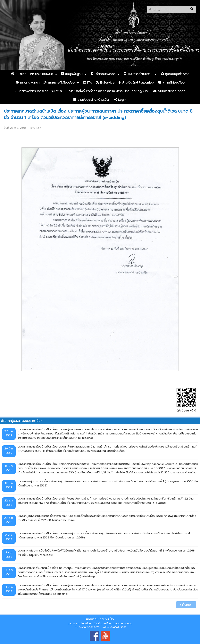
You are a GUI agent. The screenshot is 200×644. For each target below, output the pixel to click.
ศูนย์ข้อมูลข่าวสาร (175, 74)
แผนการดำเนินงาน (138, 74)
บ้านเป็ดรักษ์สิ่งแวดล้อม (136, 83)
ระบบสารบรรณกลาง (169, 91)
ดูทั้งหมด (186, 605)
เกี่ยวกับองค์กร (103, 74)
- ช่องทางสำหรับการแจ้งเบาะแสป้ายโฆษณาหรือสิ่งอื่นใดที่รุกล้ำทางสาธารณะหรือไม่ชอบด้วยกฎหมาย (82, 91)
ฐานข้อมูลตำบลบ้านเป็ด (91, 100)
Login (120, 100)
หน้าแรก (19, 74)
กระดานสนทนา (28, 83)
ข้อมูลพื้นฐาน (72, 74)
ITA (87, 83)
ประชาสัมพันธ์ (42, 74)
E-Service (105, 83)
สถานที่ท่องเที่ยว (171, 83)
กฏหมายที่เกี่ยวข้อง (59, 83)
